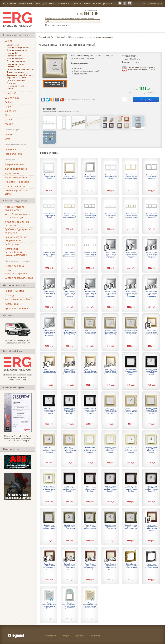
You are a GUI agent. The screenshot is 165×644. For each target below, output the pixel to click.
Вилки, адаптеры (15, 186)
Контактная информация (98, 3)
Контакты (95, 636)
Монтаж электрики (30, 3)
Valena (9, 41)
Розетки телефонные (17, 50)
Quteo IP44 (11, 149)
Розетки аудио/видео (17, 61)
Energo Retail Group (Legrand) (52, 37)
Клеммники (12, 304)
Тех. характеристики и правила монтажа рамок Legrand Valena (142, 68)
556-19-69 (87, 13)
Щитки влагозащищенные (16, 272)
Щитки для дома (15, 266)
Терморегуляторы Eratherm (20, 75)
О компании (51, 636)
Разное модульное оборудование (16, 238)
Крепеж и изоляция (16, 308)
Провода (10, 295)
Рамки (10, 89)
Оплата (77, 3)
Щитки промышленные (19, 278)
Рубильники (12, 244)
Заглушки (12, 83)
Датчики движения (16, 80)
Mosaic (9, 124)
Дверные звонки (15, 164)
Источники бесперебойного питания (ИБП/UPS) (16, 252)
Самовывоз (63, 3)
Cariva (8, 119)
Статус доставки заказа (56, 25)
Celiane (9, 102)
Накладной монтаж (16, 86)
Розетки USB (13, 67)
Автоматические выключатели (15, 208)
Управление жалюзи (17, 78)
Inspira (9, 106)
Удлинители (12, 173)
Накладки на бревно (17, 182)
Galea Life (10, 111)
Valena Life (11, 93)
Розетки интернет (16, 64)
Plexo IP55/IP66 (14, 154)
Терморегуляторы (15, 72)
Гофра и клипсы (14, 291)
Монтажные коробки (17, 299)
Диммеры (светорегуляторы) (21, 69)
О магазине (10, 3)
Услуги (66, 636)
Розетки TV (12, 53)
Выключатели (14, 45)
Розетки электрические (18, 48)
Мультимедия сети (16, 177)
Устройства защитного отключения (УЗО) (18, 216)
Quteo (8, 134)
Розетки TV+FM (14, 56)
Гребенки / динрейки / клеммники (18, 231)
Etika (7, 115)
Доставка (49, 3)
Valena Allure (12, 98)
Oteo (8, 139)
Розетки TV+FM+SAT (16, 58)
